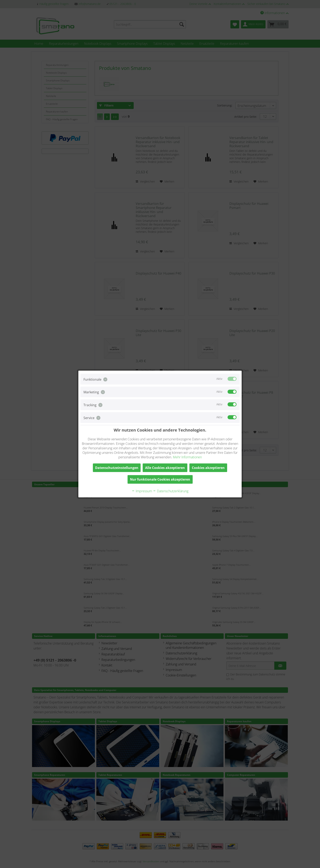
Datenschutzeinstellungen (117, 468)
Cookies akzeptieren (208, 468)
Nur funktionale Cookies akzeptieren (160, 479)
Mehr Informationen (187, 457)
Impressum (142, 491)
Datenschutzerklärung (171, 491)
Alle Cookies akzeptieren (165, 468)
